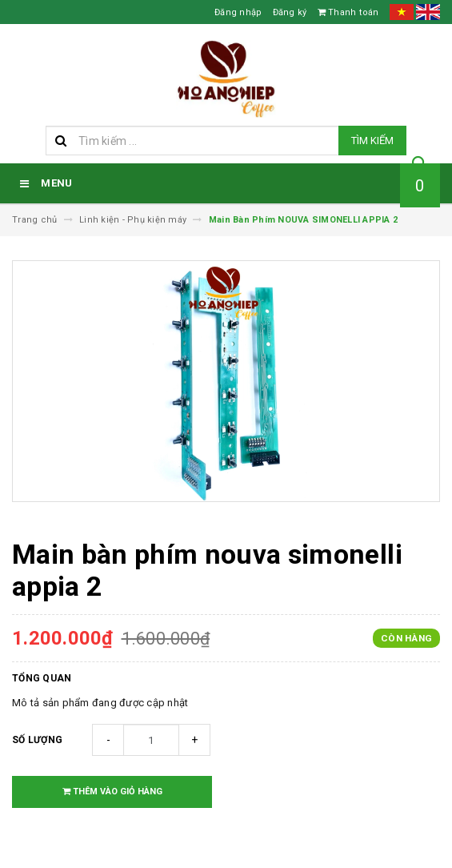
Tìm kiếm (372, 141)
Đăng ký (290, 12)
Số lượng (37, 740)
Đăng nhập (238, 12)
